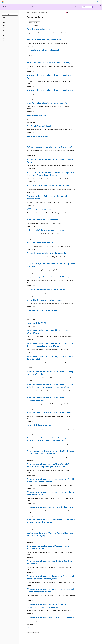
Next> (28, 627)
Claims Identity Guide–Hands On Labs (44, 50)
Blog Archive (34, 13)
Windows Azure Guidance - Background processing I (50, 617)
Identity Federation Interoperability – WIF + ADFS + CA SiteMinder (50, 331)
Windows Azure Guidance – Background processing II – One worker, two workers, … (51, 590)
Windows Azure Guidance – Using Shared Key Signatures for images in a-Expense (47, 605)
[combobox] (10, 14)
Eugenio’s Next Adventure (38, 29)
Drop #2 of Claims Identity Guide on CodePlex (47, 103)
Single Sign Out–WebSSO (38, 136)
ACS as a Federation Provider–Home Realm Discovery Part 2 (51, 161)
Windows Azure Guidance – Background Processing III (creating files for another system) (51, 577)
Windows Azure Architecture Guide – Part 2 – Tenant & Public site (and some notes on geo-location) (50, 386)
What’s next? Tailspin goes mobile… (42, 310)
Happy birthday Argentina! (39, 425)
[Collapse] (17, 11)
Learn (28, 13)
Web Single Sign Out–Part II (39, 126)
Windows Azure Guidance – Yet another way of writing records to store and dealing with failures (51, 439)
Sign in (99, 2)
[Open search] (95, 2)
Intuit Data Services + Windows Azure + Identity (48, 63)
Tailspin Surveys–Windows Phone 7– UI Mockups (48, 277)
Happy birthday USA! (36, 323)
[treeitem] (10, 18)
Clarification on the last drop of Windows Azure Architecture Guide (48, 547)
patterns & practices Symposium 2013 (44, 40)
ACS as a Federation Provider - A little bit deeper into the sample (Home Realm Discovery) (51, 174)
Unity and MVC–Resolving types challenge (46, 230)
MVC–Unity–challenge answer (40, 209)
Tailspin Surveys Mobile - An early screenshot (47, 253)
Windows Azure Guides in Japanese (42, 220)
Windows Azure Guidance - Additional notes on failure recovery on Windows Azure (51, 521)
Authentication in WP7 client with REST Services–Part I (51, 90)
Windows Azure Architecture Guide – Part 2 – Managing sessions (47, 399)
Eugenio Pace (42, 13)
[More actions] (74, 13)
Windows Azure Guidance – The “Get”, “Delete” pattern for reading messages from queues (48, 465)
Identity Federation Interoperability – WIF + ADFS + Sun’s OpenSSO (50, 358)
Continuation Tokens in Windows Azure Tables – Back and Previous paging (50, 534)
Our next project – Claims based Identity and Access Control (47, 197)
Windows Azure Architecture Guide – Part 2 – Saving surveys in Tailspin (50, 373)
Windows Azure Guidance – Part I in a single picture (50, 507)
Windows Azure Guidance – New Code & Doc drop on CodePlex (49, 562)
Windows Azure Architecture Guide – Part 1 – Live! (49, 413)
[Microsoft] (3, 2)
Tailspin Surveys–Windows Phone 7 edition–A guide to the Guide (51, 265)
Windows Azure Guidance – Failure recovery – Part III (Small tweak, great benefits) (50, 480)
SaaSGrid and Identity (36, 115)
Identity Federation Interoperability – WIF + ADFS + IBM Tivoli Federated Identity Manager (50, 344)
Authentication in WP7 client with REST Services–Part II (49, 76)
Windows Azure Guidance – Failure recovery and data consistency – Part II (50, 493)
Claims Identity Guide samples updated (44, 300)
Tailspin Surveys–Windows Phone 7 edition (46, 289)
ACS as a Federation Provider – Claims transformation (51, 147)
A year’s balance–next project (40, 243)
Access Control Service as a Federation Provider (48, 185)
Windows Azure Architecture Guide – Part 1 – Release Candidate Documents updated (50, 452)
